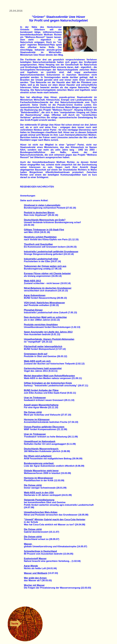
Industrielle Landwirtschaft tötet (41, 259)
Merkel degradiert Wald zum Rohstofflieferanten (49, 376)
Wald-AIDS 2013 (32, 281)
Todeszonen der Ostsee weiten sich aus (45, 266)
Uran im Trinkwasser (35, 398)
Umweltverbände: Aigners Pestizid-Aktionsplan (49, 339)
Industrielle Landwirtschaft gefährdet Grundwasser (51, 252)
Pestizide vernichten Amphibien (41, 325)
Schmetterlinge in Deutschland (40, 551)
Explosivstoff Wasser (35, 559)
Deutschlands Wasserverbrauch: (41, 449)
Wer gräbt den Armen (35, 578)
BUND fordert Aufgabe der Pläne (41, 390)
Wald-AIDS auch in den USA (39, 493)
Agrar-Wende (31, 566)
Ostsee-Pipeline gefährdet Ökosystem (44, 427)
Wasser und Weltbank (35, 573)
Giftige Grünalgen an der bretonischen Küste (48, 383)
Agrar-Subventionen (35, 295)
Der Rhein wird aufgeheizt (38, 456)
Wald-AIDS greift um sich (37, 361)
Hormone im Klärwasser (37, 420)
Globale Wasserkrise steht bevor (41, 471)
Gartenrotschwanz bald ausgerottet (43, 368)
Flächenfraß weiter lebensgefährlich (43, 347)
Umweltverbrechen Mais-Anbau (41, 512)
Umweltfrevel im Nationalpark (40, 441)
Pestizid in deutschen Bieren (39, 213)
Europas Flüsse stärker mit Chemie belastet (47, 273)
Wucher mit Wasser (34, 585)
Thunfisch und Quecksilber (38, 244)
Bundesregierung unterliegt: (39, 463)
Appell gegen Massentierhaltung (41, 405)
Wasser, (28, 544)
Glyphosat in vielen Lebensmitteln (42, 205)
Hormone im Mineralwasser (38, 478)
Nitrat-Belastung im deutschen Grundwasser (48, 288)
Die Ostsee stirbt (33, 412)
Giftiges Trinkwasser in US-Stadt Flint (44, 230)
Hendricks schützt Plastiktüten (40, 237)
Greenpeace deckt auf (36, 354)
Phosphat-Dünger (33, 310)
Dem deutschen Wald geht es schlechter (45, 317)
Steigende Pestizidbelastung (39, 500)
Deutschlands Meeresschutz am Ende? (45, 220)
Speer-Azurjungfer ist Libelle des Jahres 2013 (48, 332)
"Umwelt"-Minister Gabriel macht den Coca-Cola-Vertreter (55, 520)
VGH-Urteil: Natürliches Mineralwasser (44, 303)
